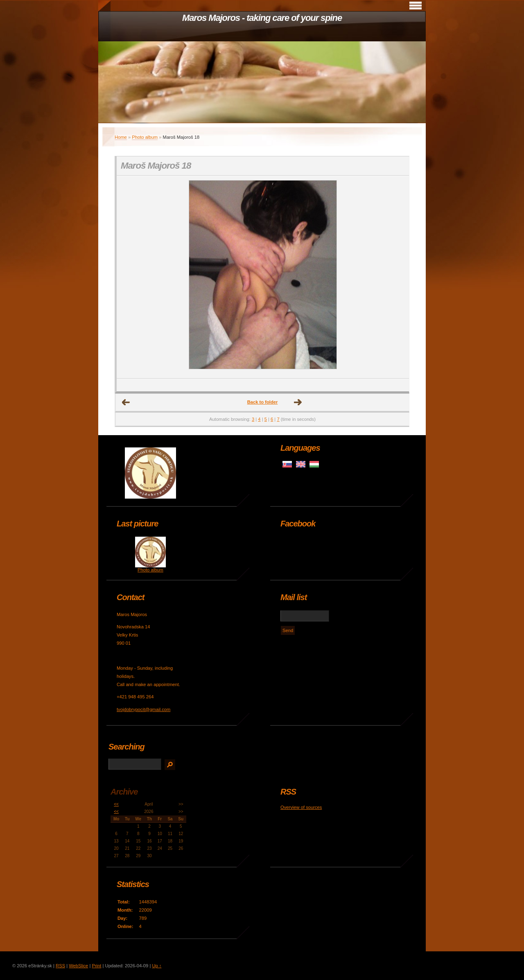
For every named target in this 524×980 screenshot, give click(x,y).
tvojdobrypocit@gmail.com (143, 709)
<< (116, 804)
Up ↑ (157, 966)
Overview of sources (301, 807)
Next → (298, 402)
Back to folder (263, 402)
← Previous (126, 402)
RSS (60, 966)
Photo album (145, 137)
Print (96, 966)
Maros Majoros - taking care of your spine (262, 18)
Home (121, 137)
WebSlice (78, 966)
